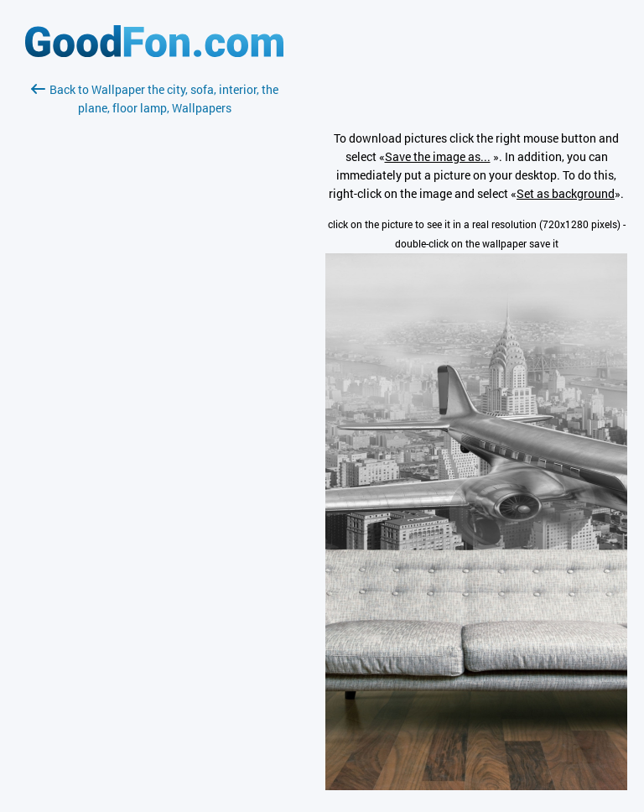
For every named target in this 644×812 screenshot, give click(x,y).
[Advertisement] (154, 316)
